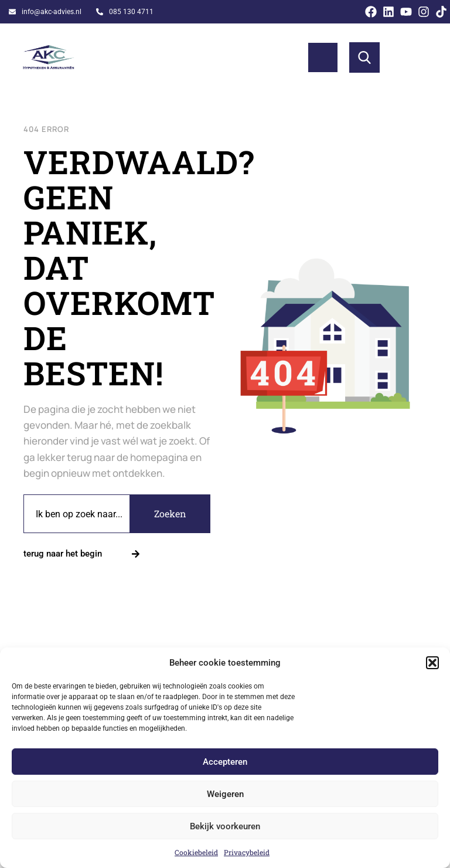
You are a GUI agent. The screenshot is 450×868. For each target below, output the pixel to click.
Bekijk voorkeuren (225, 826)
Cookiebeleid (196, 852)
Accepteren (225, 762)
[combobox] (77, 514)
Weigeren (225, 794)
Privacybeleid (247, 852)
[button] (432, 663)
